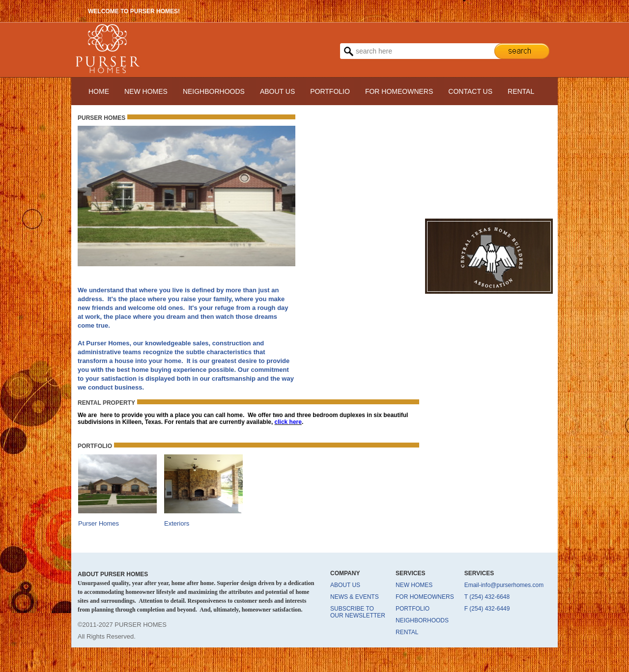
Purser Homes (99, 523)
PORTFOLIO (330, 91)
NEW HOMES (146, 91)
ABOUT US (277, 91)
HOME (99, 91)
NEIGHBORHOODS (214, 91)
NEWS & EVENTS (355, 597)
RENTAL (521, 91)
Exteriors (177, 523)
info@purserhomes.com (513, 585)
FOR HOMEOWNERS (399, 91)
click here (288, 422)
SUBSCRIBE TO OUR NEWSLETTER (358, 612)
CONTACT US (470, 91)
